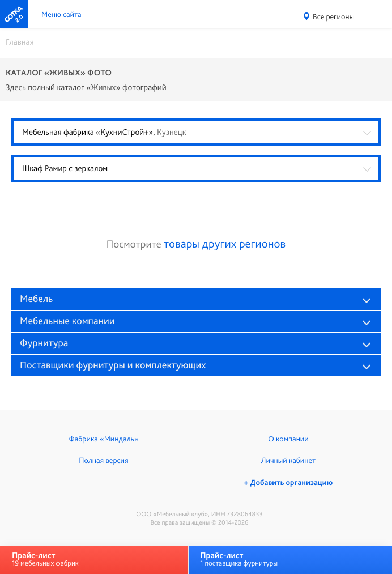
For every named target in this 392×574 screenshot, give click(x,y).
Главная (20, 42)
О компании (288, 439)
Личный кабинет (288, 461)
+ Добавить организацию (288, 483)
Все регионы (333, 17)
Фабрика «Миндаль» (104, 439)
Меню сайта (61, 15)
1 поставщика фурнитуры (239, 559)
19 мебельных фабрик (45, 559)
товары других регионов (225, 244)
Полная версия (103, 461)
